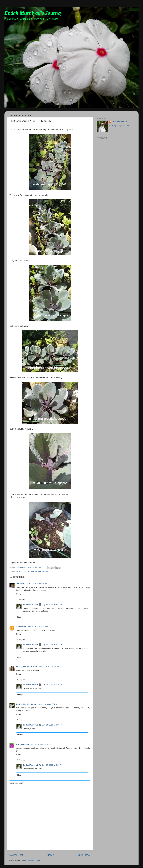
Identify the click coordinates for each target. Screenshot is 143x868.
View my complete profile (120, 126)
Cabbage (31, 571)
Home (50, 855)
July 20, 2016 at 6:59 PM (47, 704)
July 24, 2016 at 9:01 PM (52, 765)
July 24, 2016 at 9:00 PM (52, 725)
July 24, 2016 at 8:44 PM (52, 645)
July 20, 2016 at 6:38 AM (49, 667)
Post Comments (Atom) (31, 861)
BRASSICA (21, 571)
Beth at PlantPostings (26, 704)
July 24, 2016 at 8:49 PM (52, 685)
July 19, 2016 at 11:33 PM (36, 584)
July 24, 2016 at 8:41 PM (52, 604)
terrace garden (41, 571)
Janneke (20, 584)
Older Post (84, 855)
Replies (22, 599)
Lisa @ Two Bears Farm (27, 667)
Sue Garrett (21, 626)
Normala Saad (22, 744)
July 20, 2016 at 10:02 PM (40, 744)
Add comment (17, 783)
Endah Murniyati (31, 604)
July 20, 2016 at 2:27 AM (38, 626)
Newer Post (16, 855)
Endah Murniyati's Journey (33, 13)
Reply (19, 594)
